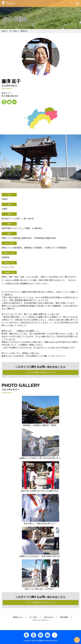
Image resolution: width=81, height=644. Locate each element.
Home (4, 31)
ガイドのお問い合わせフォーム (41, 372)
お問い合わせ (49, 617)
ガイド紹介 (13, 31)
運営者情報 (64, 617)
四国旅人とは (18, 617)
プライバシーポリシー (40, 620)
